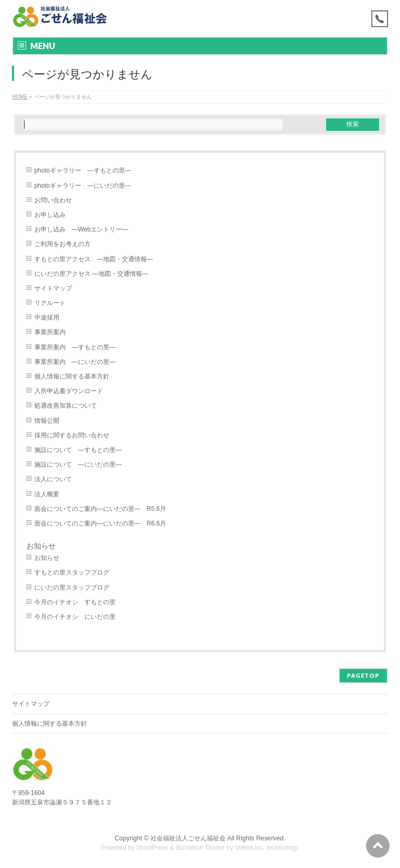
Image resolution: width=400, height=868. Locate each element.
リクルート (50, 303)
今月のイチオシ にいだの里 (75, 617)
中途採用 (47, 317)
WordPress (152, 848)
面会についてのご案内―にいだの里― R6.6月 (100, 523)
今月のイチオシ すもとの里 (75, 602)
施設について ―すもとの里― (78, 450)
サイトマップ (53, 288)
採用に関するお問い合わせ (72, 435)
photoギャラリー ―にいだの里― (83, 186)
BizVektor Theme (201, 848)
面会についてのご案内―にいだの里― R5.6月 (100, 509)
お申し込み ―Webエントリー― (81, 229)
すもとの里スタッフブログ (72, 572)
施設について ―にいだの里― (78, 464)
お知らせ (47, 558)
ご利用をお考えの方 (63, 244)
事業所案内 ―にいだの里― (75, 362)
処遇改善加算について (66, 406)
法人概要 (47, 494)
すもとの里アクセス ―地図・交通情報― (94, 259)
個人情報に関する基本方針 (72, 376)
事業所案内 (50, 332)
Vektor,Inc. (250, 848)
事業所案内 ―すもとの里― (75, 347)
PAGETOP (363, 675)
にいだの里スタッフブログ (72, 588)
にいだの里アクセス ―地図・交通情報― (91, 274)
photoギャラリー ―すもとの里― (83, 170)
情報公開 (47, 421)
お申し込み (50, 215)
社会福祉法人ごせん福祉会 (188, 838)
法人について (53, 479)
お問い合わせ (53, 200)
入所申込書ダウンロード (69, 391)
